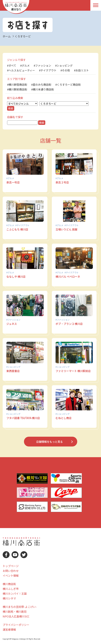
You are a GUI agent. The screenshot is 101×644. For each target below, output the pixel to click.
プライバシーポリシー (16, 625)
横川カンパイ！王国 (15, 594)
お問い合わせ (11, 571)
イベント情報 (11, 576)
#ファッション (42, 65)
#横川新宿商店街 (17, 85)
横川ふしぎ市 (11, 589)
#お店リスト (81, 70)
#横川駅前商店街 (17, 89)
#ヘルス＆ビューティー (21, 70)
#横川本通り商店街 (43, 89)
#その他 (65, 70)
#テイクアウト (48, 70)
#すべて (12, 65)
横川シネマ (9, 598)
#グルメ (25, 65)
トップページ (11, 566)
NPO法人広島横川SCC (16, 616)
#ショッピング (64, 65)
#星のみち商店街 (41, 85)
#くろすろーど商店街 (68, 85)
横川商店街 (9, 584)
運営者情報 (9, 629)
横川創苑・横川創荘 (15, 611)
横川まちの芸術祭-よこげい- (20, 607)
